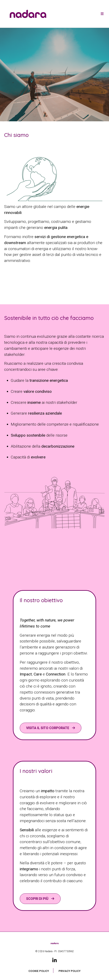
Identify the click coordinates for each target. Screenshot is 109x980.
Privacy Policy (70, 971)
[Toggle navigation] (102, 14)
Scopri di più (38, 899)
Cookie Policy (39, 971)
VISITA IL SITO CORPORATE (48, 728)
